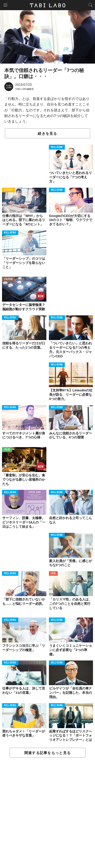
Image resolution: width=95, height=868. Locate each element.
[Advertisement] (48, 813)
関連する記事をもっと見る (48, 753)
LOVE (53, 574)
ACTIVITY (8, 190)
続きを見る (47, 134)
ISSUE (7, 450)
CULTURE (8, 279)
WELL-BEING (57, 147)
